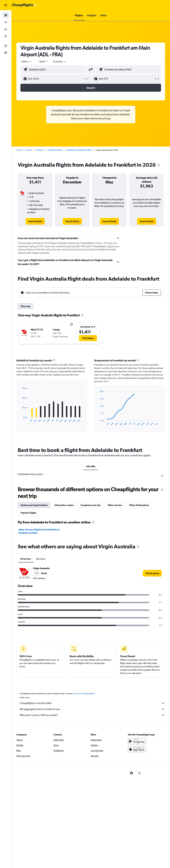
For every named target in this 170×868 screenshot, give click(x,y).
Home (19, 150)
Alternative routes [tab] (64, 505)
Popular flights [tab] (28, 513)
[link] (35, 221)
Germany (40, 150)
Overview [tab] (26, 559)
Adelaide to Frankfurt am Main (79, 150)
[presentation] (159, 165)
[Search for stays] (6, 22)
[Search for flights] (6, 15)
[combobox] (60, 61)
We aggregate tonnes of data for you (92, 709)
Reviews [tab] (41, 559)
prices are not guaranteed (84, 694)
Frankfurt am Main (55, 150)
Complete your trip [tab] (91, 505)
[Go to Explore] (6, 36)
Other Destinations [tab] (139, 505)
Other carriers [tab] (115, 505)
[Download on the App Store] (137, 749)
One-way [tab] (26, 306)
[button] (6, 5)
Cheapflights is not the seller (92, 703)
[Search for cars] (6, 29)
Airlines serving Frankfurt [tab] (34, 505)
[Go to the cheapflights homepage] (24, 5)
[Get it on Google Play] (137, 741)
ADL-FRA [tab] (91, 466)
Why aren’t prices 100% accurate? (92, 715)
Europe (29, 150)
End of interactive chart (20, 420)
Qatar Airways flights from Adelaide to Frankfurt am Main (39, 531)
